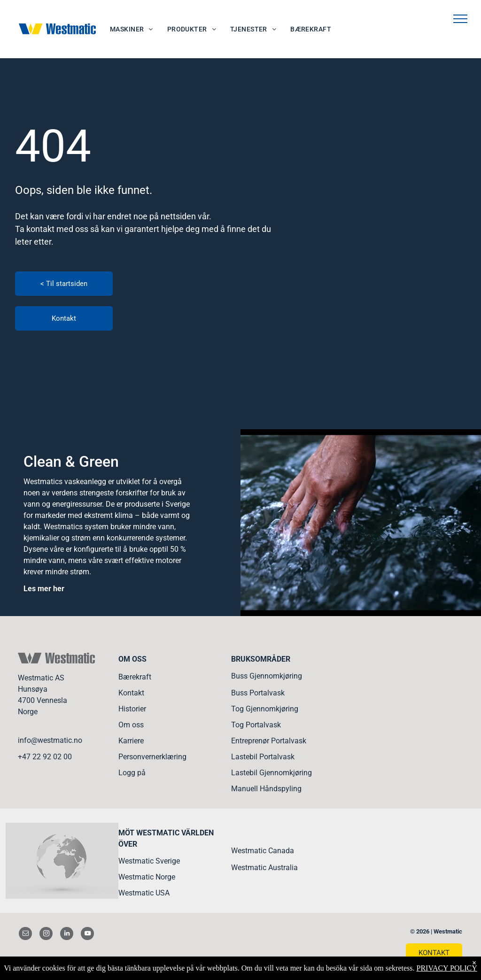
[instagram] (46, 935)
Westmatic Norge (147, 877)
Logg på (132, 773)
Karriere (131, 741)
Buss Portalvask (258, 693)
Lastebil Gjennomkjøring (272, 773)
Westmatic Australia (264, 868)
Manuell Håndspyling (266, 789)
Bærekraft (135, 677)
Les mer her (44, 589)
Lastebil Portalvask (263, 757)
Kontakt (131, 693)
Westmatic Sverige (149, 861)
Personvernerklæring (152, 757)
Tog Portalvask (256, 725)
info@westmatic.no (50, 740)
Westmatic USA (144, 893)
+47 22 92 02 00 (45, 757)
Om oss (131, 725)
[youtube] (87, 935)
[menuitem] (132, 29)
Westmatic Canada (263, 851)
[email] (25, 935)
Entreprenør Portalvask (269, 741)
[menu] (460, 19)
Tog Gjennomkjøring (265, 709)
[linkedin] (67, 935)
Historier (132, 709)
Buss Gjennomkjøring (267, 676)
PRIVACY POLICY (446, 968)
